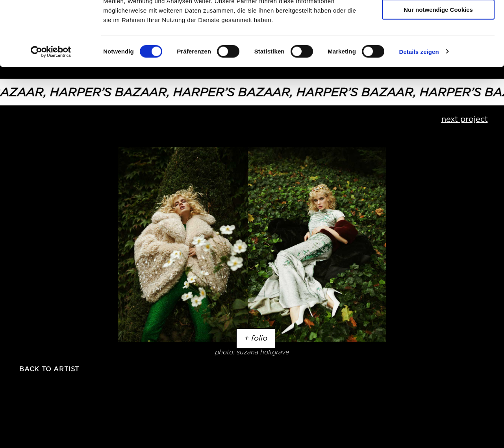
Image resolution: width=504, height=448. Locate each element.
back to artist (49, 369)
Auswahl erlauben (438, 43)
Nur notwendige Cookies (438, 65)
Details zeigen (419, 108)
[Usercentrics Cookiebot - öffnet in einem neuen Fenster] (51, 108)
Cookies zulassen (438, 19)
